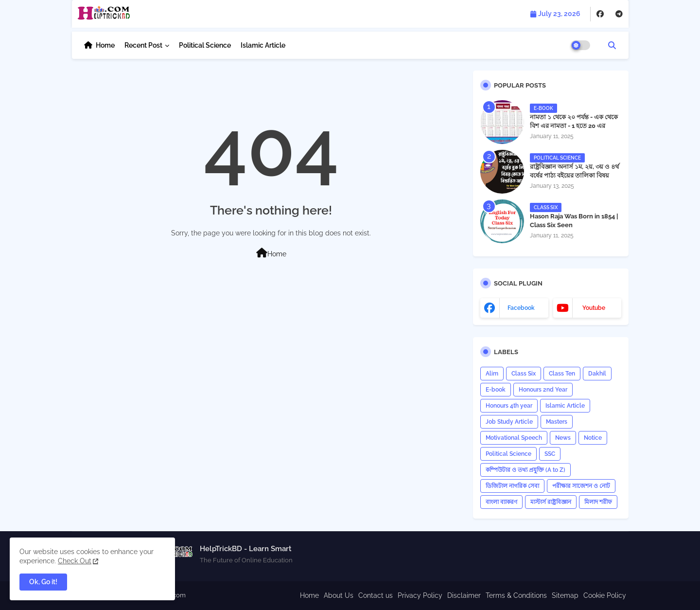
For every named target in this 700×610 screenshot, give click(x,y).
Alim (492, 374)
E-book (496, 390)
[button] (612, 45)
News (563, 438)
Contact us (376, 595)
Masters (557, 422)
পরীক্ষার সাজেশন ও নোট (581, 486)
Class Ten (562, 374)
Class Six (524, 374)
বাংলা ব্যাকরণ (501, 502)
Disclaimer (464, 595)
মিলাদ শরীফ (598, 502)
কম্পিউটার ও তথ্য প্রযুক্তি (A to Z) (525, 470)
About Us (339, 595)
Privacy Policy (420, 595)
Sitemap (565, 595)
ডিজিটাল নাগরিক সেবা (512, 486)
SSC (550, 454)
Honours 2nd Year (543, 390)
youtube (594, 308)
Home (105, 45)
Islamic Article (263, 45)
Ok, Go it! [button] (43, 582)
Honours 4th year (509, 406)
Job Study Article (509, 422)
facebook (521, 308)
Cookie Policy (605, 595)
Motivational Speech (514, 438)
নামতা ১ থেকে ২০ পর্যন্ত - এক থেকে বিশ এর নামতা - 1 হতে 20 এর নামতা (574, 126)
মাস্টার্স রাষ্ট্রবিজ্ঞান (551, 502)
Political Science (205, 45)
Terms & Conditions (516, 595)
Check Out (75, 561)
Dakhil (597, 374)
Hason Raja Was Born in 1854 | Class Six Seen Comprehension (574, 225)
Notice (593, 438)
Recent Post (143, 45)
